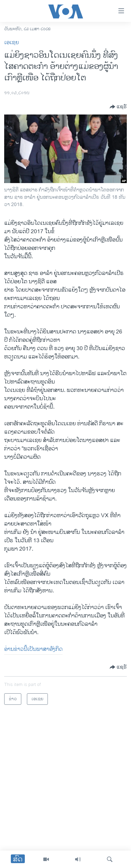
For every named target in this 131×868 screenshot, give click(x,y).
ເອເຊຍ (12, 43)
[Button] (118, 107)
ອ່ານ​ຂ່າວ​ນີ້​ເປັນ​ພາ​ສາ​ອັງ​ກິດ (33, 649)
